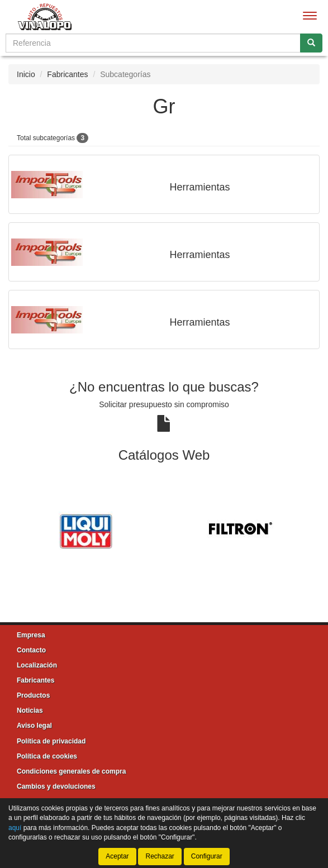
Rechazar (160, 856)
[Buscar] (311, 43)
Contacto (31, 650)
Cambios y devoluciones (56, 786)
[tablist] (164, 530)
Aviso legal (34, 726)
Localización (37, 665)
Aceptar (117, 856)
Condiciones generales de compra (71, 771)
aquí (15, 828)
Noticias (30, 710)
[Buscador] (153, 43)
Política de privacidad (51, 741)
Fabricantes (67, 74)
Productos (33, 695)
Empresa (31, 635)
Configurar (207, 856)
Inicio (26, 74)
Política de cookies (47, 756)
